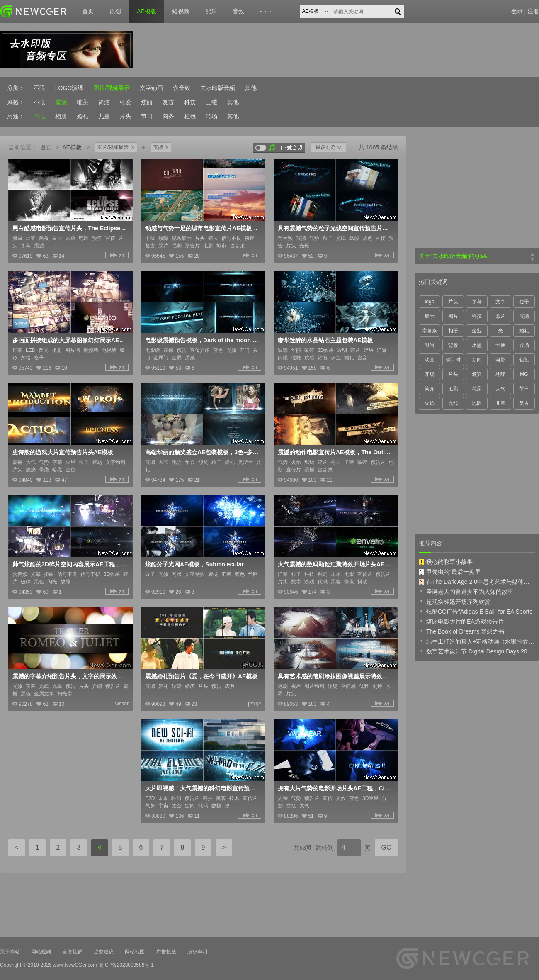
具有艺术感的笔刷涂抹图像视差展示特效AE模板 (335, 676)
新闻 (477, 360)
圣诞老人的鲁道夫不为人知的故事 (466, 591)
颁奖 (477, 374)
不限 (39, 88)
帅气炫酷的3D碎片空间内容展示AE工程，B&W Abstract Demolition (70, 564)
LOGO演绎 (69, 88)
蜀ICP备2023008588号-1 (126, 965)
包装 (524, 360)
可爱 (125, 102)
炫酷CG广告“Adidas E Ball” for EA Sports (476, 611)
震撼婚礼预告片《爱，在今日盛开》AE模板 (201, 676)
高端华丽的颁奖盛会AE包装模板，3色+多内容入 (202, 452)
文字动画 (151, 88)
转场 (211, 116)
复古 (168, 102)
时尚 (430, 345)
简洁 (104, 102)
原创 (115, 11)
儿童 (104, 116)
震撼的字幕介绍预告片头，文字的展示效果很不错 (70, 676)
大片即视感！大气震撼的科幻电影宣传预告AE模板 (202, 788)
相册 (61, 116)
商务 (168, 116)
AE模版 (147, 11)
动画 (430, 360)
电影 (500, 360)
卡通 (500, 345)
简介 (430, 389)
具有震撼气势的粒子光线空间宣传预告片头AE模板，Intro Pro (335, 228)
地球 (500, 374)
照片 (500, 316)
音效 (238, 11)
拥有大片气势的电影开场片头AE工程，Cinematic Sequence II (335, 788)
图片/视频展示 (112, 88)
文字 (500, 302)
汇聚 (453, 389)
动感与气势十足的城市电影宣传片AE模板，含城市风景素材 (202, 228)
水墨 (477, 345)
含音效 (182, 88)
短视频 (181, 11)
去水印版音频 (218, 88)
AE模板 (72, 147)
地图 (477, 403)
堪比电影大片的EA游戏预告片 (461, 621)
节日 (147, 116)
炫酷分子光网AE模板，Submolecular (194, 564)
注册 (533, 11)
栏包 (190, 116)
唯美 (83, 102)
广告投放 (166, 952)
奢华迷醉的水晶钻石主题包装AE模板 (325, 340)
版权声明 (197, 952)
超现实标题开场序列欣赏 (454, 601)
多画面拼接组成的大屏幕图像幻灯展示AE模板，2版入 (70, 340)
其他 (251, 88)
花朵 (477, 389)
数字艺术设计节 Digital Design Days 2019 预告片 (477, 651)
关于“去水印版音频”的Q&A (453, 256)
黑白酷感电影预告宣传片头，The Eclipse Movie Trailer (70, 228)
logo (430, 302)
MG (524, 374)
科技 (190, 102)
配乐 (211, 11)
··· (267, 12)
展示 (430, 316)
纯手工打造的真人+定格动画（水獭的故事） (477, 641)
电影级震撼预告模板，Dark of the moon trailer (202, 340)
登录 (517, 11)
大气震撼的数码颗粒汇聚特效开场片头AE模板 (335, 564)
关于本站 (10, 952)
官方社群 (73, 952)
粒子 (524, 302)
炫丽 (147, 102)
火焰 (430, 403)
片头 (125, 116)
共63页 (303, 848)
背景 (453, 345)
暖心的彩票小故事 (446, 562)
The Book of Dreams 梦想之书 (461, 631)
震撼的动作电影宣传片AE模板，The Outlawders (335, 452)
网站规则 (41, 952)
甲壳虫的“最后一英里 (450, 572)
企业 (477, 331)
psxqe (255, 704)
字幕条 (430, 331)
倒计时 (453, 360)
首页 (88, 11)
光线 (453, 403)
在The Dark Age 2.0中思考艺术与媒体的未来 (477, 582)
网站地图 (135, 952)
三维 (211, 102)
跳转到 (325, 848)
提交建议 (104, 952)
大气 (500, 389)
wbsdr (122, 704)
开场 (430, 374)
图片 (453, 316)
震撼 (61, 102)
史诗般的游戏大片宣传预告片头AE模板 (63, 452)
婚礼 (83, 116)
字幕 (477, 302)
